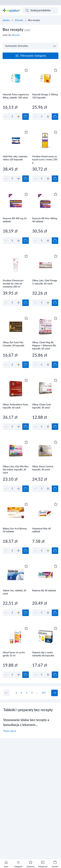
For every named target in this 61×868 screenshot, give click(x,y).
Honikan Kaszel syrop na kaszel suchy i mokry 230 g (45, 160)
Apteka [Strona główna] (6, 20)
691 (44, 693)
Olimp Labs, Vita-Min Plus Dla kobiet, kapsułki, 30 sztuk (16, 470)
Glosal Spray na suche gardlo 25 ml (14, 654)
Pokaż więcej (10, 731)
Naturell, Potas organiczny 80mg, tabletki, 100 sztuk (16, 96)
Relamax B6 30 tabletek (44, 591)
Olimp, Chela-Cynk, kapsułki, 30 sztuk (42, 406)
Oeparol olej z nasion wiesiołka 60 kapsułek (43, 654)
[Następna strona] (54, 693)
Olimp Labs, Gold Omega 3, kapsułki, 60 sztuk (45, 282)
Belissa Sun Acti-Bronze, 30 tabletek (15, 530)
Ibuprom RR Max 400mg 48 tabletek (45, 220)
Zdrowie (19, 20)
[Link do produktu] (16, 94)
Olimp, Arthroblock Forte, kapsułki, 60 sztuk (16, 406)
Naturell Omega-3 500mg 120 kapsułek (45, 96)
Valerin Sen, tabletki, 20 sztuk (14, 592)
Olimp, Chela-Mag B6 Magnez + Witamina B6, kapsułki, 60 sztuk (44, 346)
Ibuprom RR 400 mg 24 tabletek (15, 220)
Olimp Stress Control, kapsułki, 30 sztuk (43, 468)
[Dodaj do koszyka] (26, 117)
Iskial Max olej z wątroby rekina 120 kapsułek (15, 158)
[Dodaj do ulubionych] (26, 70)
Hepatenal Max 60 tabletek (41, 530)
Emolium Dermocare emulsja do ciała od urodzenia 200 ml (13, 284)
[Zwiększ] (19, 117)
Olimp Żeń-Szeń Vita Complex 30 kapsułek (14, 344)
